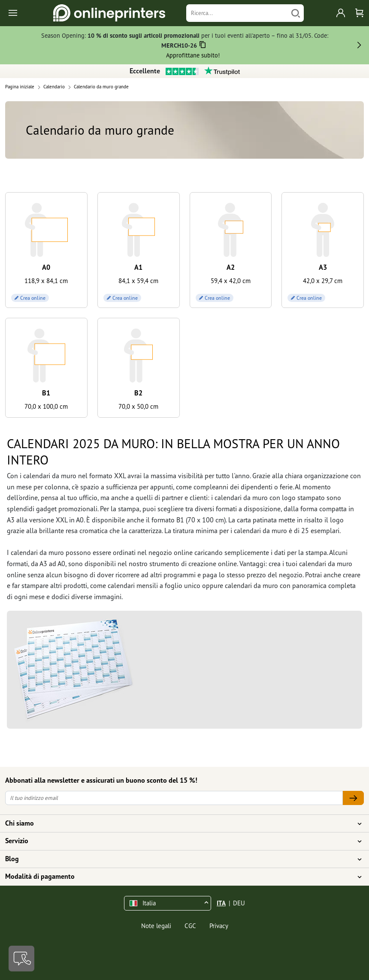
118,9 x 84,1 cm (46, 281)
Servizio (179, 841)
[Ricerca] (237, 13)
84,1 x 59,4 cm (138, 281)
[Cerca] (296, 13)
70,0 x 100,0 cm (46, 406)
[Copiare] (202, 46)
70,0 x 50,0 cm (138, 406)
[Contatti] (21, 959)
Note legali (156, 926)
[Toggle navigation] (14, 13)
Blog (179, 859)
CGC (190, 926)
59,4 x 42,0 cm (231, 281)
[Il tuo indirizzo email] (174, 798)
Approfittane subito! (193, 55)
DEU (239, 903)
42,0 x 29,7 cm (323, 281)
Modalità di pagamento (179, 877)
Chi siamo (179, 823)
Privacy (219, 926)
